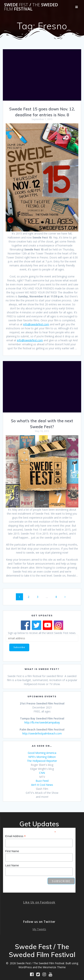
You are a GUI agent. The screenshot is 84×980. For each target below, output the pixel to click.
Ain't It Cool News (42, 785)
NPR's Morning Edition (42, 757)
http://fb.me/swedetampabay (42, 722)
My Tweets (39, 929)
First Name (12, 851)
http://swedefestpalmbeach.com (42, 733)
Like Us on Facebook (39, 902)
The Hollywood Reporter (42, 761)
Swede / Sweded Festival (31, 7)
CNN (42, 773)
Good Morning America (42, 753)
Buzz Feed (42, 781)
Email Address (16, 836)
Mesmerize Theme (54, 967)
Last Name (12, 865)
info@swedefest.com (36, 324)
